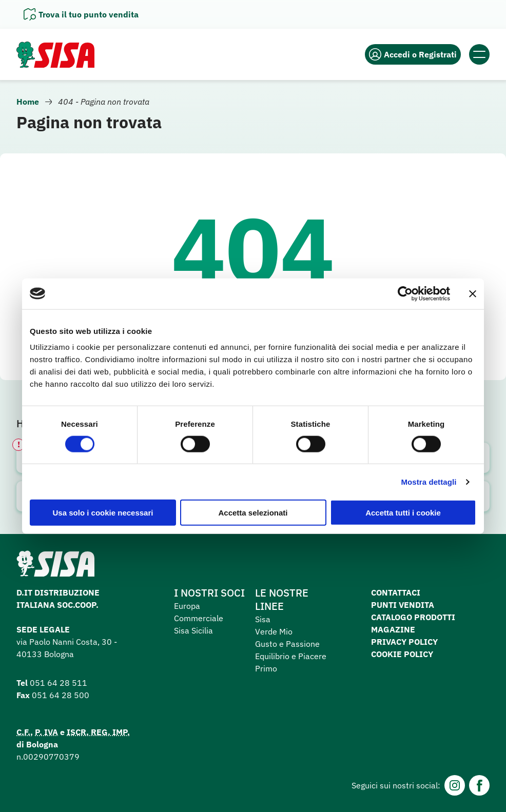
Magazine (393, 629)
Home (28, 102)
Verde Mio (274, 631)
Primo (266, 668)
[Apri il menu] (479, 54)
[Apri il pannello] (81, 14)
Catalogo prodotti (413, 617)
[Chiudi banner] (473, 293)
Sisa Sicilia (193, 630)
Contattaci (396, 592)
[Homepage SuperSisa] (55, 567)
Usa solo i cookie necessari (103, 513)
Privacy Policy (404, 642)
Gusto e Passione (287, 644)
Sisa (263, 619)
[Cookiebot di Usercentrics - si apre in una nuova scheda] (405, 293)
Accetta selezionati (253, 513)
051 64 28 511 (59, 683)
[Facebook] (479, 785)
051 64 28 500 (61, 695)
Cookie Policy (402, 654)
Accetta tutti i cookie (403, 513)
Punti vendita (403, 605)
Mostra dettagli (429, 481)
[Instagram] (455, 785)
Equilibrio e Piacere (291, 656)
